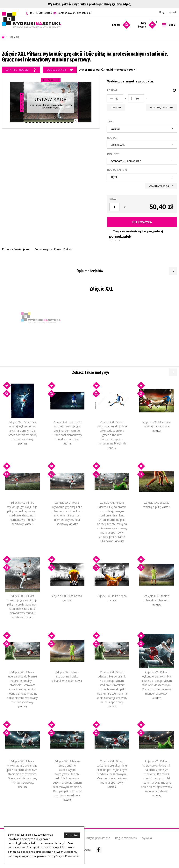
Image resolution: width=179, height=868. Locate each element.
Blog (162, 12)
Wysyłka (147, 838)
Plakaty (68, 249)
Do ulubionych (60, 70)
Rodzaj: (112, 138)
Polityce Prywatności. (68, 856)
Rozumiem (72, 835)
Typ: (110, 122)
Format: (113, 90)
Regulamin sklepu (126, 838)
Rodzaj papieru (117, 170)
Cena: (113, 199)
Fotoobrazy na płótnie (48, 249)
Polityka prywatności (98, 838)
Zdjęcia (15, 37)
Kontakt (172, 12)
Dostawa (113, 154)
